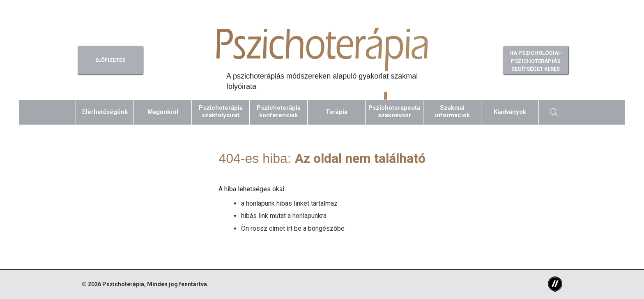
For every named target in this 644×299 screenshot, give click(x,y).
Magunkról (163, 112)
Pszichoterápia (123, 284)
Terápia (337, 112)
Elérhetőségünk (105, 112)
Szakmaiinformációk (452, 111)
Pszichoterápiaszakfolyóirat (221, 111)
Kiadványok (510, 112)
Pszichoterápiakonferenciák (279, 111)
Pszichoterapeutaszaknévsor (394, 111)
